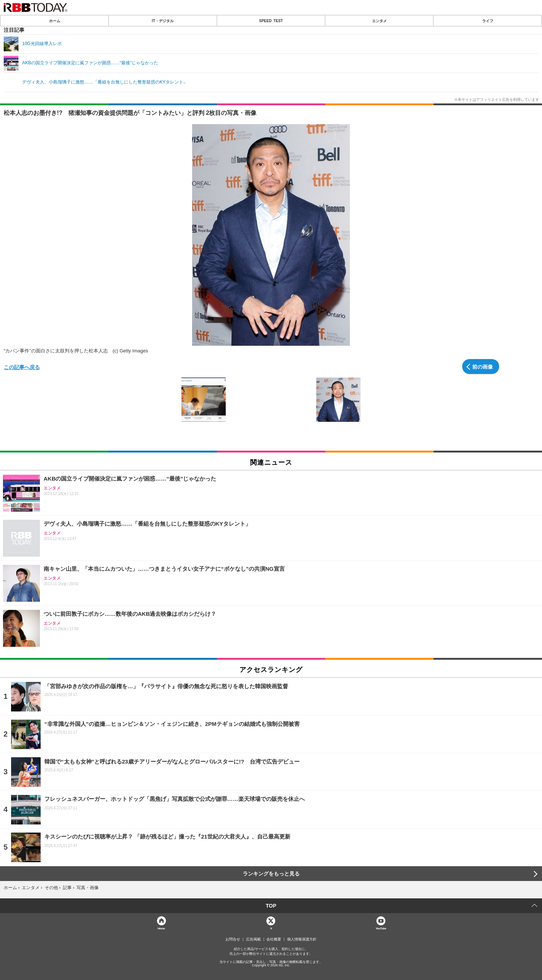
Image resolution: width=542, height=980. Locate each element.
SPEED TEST (271, 21)
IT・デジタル (163, 21)
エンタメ (379, 21)
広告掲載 (253, 939)
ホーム (55, 21)
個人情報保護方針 (302, 939)
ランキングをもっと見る (271, 874)
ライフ (488, 21)
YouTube (381, 928)
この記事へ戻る (22, 367)
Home (161, 928)
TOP (271, 906)
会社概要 (274, 939)
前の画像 (483, 366)
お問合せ (233, 939)
